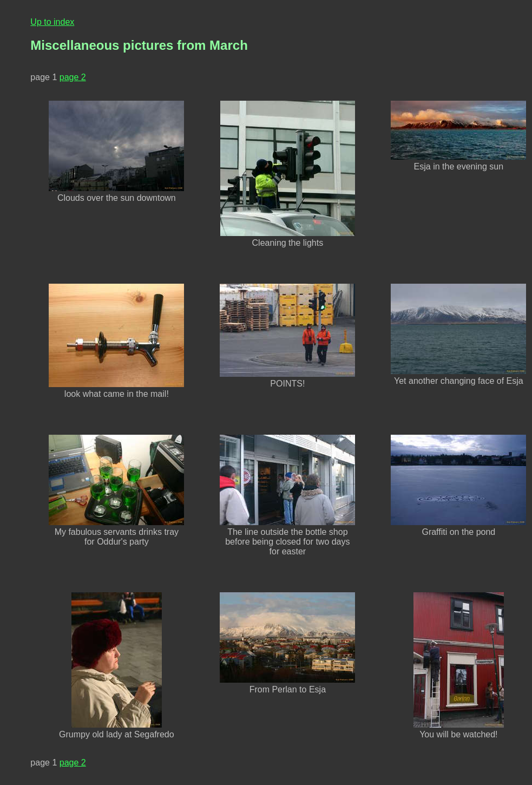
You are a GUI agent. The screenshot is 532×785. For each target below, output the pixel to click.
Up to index (52, 22)
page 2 (73, 77)
